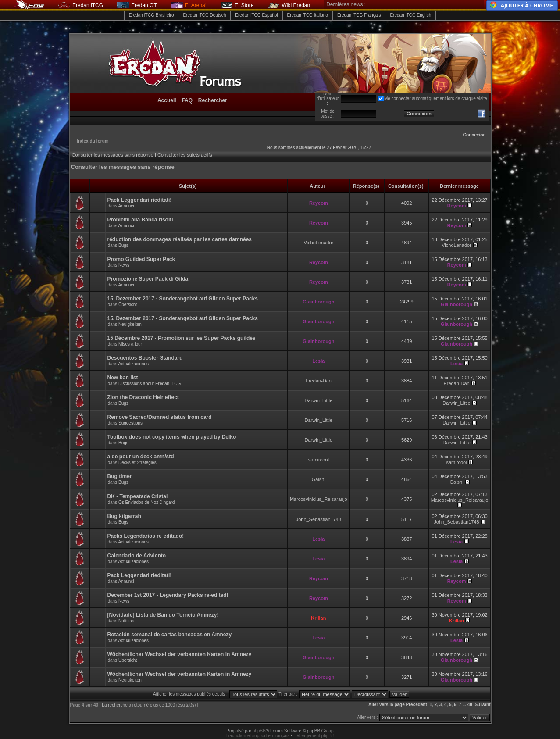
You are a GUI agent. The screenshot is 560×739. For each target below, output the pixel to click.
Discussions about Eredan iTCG (150, 384)
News (124, 265)
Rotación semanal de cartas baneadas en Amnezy (170, 635)
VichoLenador (318, 243)
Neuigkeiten (130, 324)
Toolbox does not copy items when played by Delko (172, 437)
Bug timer (120, 476)
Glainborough (318, 302)
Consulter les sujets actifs (185, 155)
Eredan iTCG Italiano (308, 15)
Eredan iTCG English (410, 15)
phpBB (259, 731)
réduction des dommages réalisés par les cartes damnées (180, 239)
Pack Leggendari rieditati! (140, 200)
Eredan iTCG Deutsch (204, 15)
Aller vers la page (387, 705)
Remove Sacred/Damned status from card (160, 417)
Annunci (126, 206)
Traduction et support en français (257, 736)
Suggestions (130, 423)
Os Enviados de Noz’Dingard (146, 502)
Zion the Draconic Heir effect (143, 397)
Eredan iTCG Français (359, 15)
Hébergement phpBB (314, 736)
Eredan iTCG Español (256, 15)
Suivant (482, 705)
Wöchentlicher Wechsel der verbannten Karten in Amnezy (180, 654)
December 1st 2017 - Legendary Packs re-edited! (168, 595)
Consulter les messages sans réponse (113, 155)
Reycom (319, 203)
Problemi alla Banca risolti (140, 220)
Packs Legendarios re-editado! (146, 536)
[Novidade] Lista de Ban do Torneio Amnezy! (163, 615)
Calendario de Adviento (137, 556)
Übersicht (128, 305)
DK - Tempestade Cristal (138, 496)
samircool (319, 460)
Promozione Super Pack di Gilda (148, 279)
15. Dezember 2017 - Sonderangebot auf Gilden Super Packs (183, 299)
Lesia (318, 361)
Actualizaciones (133, 364)
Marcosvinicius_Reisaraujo (319, 499)
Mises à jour (130, 344)
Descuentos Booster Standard (145, 358)
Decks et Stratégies (137, 462)
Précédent (417, 705)
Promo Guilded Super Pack (141, 259)
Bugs (123, 245)
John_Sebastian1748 (319, 519)
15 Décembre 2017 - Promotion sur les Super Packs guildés (182, 338)
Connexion (474, 135)
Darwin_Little (319, 400)
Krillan (318, 618)
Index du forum (93, 141)
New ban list (123, 378)
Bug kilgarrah (124, 516)
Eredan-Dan (319, 381)
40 (470, 705)
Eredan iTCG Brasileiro (152, 15)
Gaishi (319, 479)
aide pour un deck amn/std (141, 457)
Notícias (126, 621)
